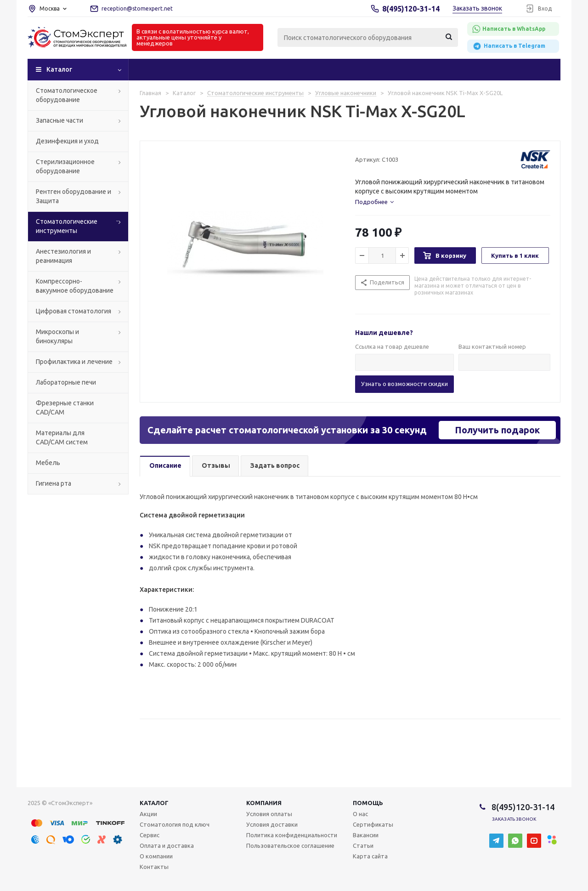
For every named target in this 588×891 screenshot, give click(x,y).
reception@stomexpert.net (137, 9)
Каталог (59, 69)
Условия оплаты (269, 814)
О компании (156, 856)
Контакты (154, 867)
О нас (360, 814)
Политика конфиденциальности (292, 835)
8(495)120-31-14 (411, 9)
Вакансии (366, 835)
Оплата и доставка (167, 846)
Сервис (150, 835)
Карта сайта (370, 856)
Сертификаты (373, 824)
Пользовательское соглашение (290, 846)
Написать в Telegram (509, 46)
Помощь (368, 803)
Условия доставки (272, 824)
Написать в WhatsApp (509, 29)
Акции (148, 814)
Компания (264, 803)
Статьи (363, 846)
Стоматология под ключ (175, 824)
